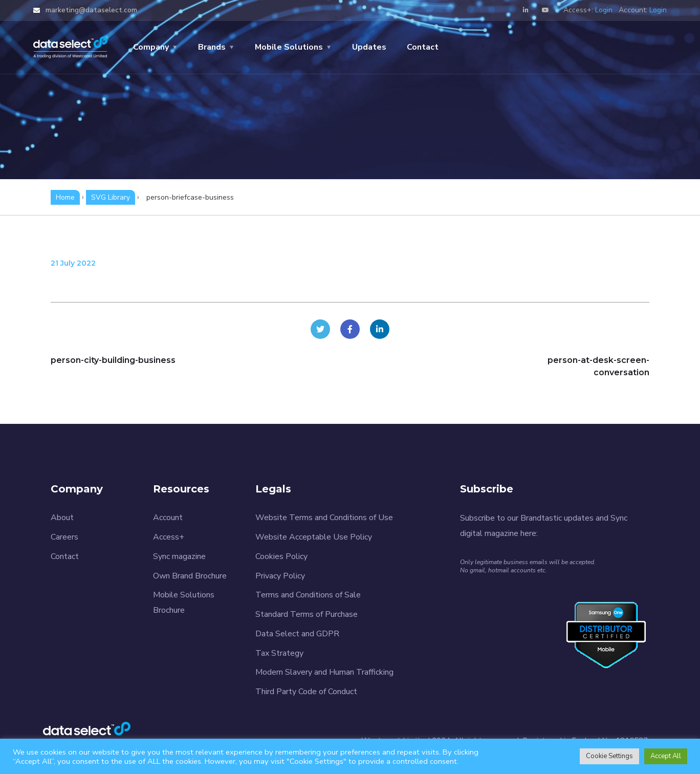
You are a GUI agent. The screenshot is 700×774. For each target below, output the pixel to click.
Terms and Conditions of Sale (308, 595)
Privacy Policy (280, 576)
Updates (369, 47)
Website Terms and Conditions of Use (324, 518)
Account (168, 518)
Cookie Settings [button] (609, 756)
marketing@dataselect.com (90, 10)
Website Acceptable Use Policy (314, 537)
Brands (212, 47)
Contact (423, 47)
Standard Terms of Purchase (307, 614)
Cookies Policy (281, 556)
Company (151, 47)
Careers (64, 537)
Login (604, 10)
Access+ (169, 537)
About (62, 518)
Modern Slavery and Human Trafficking (324, 672)
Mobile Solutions (289, 47)
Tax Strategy (279, 653)
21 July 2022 (73, 263)
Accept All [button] (666, 756)
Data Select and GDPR (297, 634)
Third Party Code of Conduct (306, 692)
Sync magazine (179, 556)
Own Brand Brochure (190, 576)
